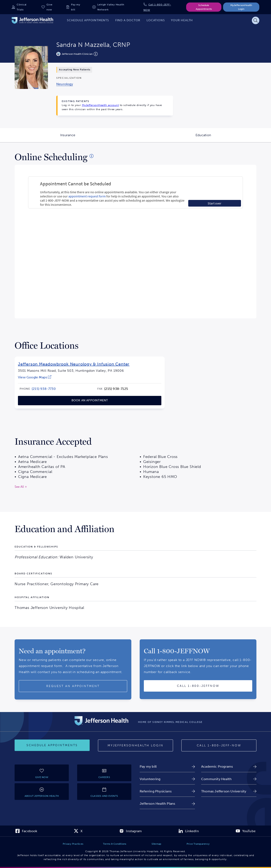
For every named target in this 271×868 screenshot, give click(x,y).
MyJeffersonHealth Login (241, 7)
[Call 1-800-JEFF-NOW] (219, 746)
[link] (65, 84)
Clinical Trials (22, 7)
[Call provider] (198, 686)
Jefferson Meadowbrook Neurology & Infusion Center (74, 364)
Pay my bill (76, 7)
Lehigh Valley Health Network (111, 7)
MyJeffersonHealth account (100, 105)
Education (233, 138)
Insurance (98, 138)
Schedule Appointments (204, 7)
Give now (49, 7)
